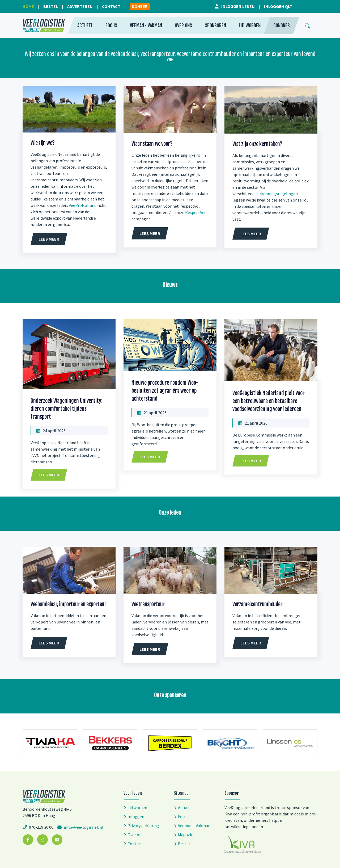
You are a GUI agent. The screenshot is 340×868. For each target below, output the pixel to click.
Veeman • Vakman (146, 25)
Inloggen (136, 816)
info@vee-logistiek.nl (83, 827)
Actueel (85, 25)
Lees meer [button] (49, 239)
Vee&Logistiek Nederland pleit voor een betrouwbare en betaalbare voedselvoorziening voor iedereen (269, 401)
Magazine (187, 835)
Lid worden (250, 25)
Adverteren (80, 6)
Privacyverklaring (143, 826)
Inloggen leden (238, 6)
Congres (282, 25)
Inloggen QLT (278, 6)
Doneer (140, 6)
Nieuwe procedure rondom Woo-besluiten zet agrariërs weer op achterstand (165, 391)
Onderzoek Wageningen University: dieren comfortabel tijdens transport (66, 409)
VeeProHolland (83, 205)
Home (28, 6)
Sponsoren (215, 25)
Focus (111, 25)
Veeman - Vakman (194, 826)
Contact (111, 6)
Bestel (51, 6)
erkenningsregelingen (278, 194)
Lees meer (49, 475)
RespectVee (196, 212)
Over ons (183, 25)
